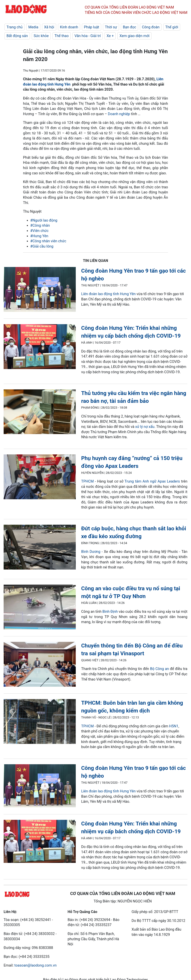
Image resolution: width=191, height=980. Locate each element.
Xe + (110, 36)
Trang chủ (14, 27)
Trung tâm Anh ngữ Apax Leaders (152, 481)
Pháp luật (92, 27)
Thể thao (62, 36)
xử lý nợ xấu (145, 427)
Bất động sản (17, 36)
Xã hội (49, 27)
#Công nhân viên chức (48, 241)
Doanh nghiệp (119, 114)
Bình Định (110, 612)
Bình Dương (91, 552)
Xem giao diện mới (134, 36)
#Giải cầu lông (42, 246)
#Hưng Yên (39, 236)
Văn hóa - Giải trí (88, 36)
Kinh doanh (69, 27)
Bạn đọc (129, 27)
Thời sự (111, 27)
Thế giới (172, 27)
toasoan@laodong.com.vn (35, 965)
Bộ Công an (159, 669)
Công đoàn (151, 27)
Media (33, 27)
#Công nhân (40, 225)
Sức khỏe (41, 36)
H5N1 (174, 726)
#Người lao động (44, 220)
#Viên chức (39, 231)
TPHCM (87, 481)
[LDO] (40, 290)
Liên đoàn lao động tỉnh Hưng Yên (108, 294)
